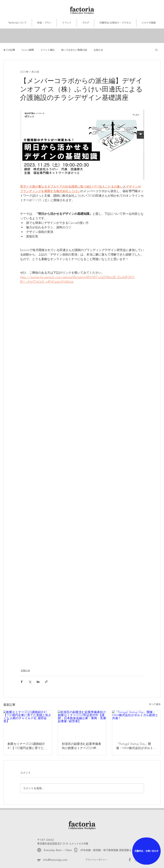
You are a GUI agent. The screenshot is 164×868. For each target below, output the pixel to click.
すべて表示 (155, 704)
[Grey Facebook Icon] (130, 860)
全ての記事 (9, 50)
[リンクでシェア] (46, 682)
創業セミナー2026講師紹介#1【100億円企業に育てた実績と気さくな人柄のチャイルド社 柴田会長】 (27, 746)
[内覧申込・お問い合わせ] (146, 851)
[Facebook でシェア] (22, 682)
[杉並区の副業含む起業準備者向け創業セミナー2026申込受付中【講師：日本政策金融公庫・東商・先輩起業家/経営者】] (82, 724)
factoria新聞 (28, 50)
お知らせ (98, 50)
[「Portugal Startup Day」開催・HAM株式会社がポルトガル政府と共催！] (136, 724)
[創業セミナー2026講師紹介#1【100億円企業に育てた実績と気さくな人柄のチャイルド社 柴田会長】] (28, 724)
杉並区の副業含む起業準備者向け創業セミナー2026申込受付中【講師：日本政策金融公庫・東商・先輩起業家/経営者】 (81, 746)
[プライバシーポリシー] (102, 860)
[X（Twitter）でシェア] (30, 682)
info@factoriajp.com (55, 860)
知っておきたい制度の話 (74, 50)
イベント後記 (48, 50)
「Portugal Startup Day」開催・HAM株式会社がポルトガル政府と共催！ (136, 746)
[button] (156, 50)
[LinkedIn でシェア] (38, 682)
